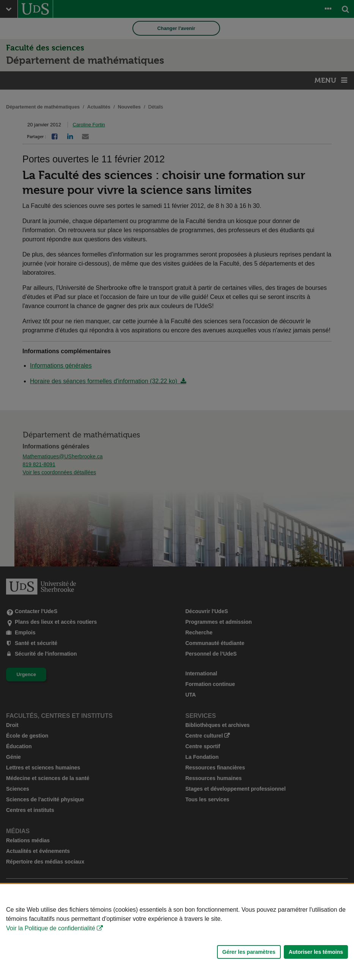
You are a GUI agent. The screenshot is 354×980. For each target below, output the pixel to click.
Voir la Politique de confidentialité (51, 928)
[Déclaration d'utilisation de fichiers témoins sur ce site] (177, 932)
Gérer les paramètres (249, 952)
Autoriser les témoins (316, 952)
